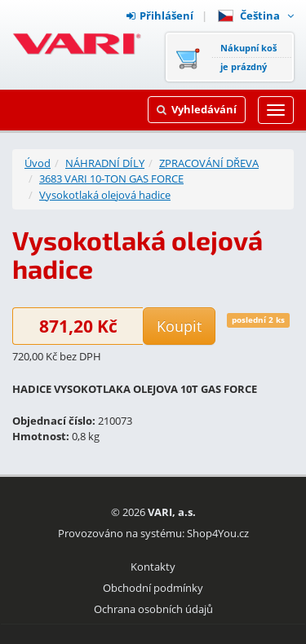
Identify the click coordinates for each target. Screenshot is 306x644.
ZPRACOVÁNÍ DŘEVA (209, 163)
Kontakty (153, 567)
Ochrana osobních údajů (153, 609)
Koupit (179, 326)
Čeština (256, 15)
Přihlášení (160, 15)
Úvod (38, 163)
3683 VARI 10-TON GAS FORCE (111, 179)
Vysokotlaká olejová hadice (105, 195)
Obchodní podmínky (153, 588)
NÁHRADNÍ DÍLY (105, 163)
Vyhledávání (197, 109)
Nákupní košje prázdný (248, 57)
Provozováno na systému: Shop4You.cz (153, 533)
